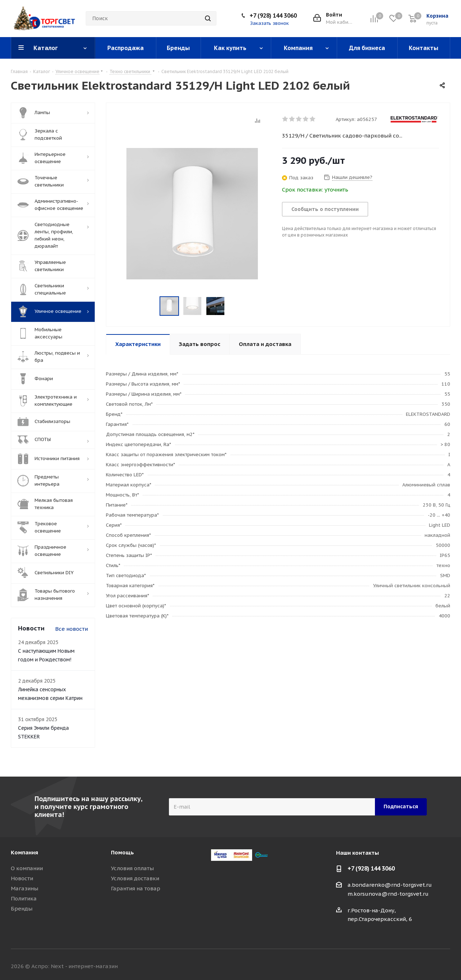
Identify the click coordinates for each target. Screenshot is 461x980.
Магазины (24, 888)
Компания (24, 852)
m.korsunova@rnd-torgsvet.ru (388, 894)
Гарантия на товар (136, 888)
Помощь (122, 852)
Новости (22, 878)
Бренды (22, 909)
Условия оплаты (132, 868)
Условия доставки (135, 878)
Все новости (71, 629)
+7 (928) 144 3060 (273, 15)
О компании (27, 868)
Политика (24, 898)
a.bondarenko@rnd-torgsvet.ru (390, 885)
